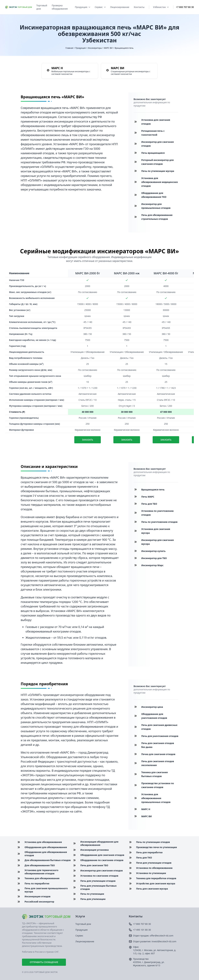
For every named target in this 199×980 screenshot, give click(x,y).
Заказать (88, 440)
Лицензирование (120, 7)
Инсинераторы (95, 48)
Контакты (139, 7)
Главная (69, 48)
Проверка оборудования (60, 7)
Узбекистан (161, 7)
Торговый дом (42, 7)
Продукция (82, 7)
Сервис (100, 7)
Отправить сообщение (44, 962)
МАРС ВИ (108, 48)
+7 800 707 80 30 (185, 7)
